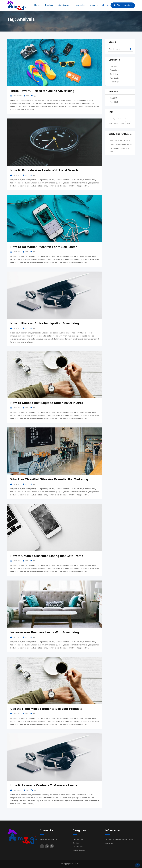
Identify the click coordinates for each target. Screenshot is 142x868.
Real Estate (114, 78)
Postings (49, 5)
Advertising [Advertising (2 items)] (112, 119)
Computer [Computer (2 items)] (128, 119)
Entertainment (115, 70)
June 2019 (114, 102)
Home (37, 5)
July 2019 (113, 98)
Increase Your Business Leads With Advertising (45, 632)
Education (114, 66)
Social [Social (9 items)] (123, 123)
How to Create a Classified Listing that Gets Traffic (47, 556)
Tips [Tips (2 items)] (128, 123)
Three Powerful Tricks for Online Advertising (42, 91)
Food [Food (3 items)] (110, 123)
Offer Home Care (123, 5)
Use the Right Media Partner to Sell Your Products (46, 709)
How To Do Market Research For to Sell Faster (44, 247)
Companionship (78, 839)
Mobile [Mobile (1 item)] (116, 123)
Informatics (80, 5)
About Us (94, 5)
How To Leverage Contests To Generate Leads (44, 785)
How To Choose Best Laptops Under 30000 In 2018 (47, 403)
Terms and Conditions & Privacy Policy (119, 839)
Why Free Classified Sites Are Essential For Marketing (49, 479)
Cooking (76, 843)
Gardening (114, 74)
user (28, 96)
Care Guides (64, 5)
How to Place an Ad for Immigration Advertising (45, 323)
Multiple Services (79, 850)
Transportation (78, 846)
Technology (114, 82)
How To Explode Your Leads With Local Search (44, 170)
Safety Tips (109, 843)
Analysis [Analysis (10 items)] (120, 119)
